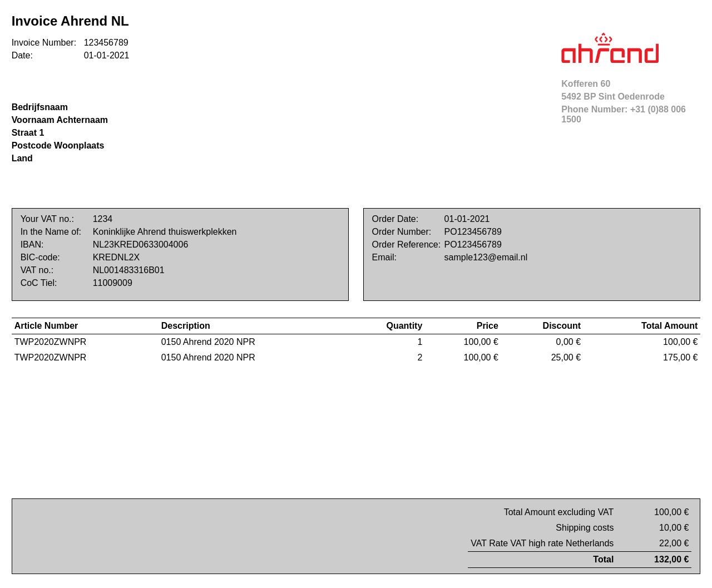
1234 (103, 219)
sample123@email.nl (486, 257)
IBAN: (32, 244)
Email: (384, 257)
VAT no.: (37, 270)
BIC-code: (40, 257)
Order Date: (395, 219)
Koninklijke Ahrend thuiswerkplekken (165, 232)
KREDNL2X (116, 257)
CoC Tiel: (39, 283)
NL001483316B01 (129, 270)
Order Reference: (407, 244)
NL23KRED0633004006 (141, 244)
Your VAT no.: (47, 219)
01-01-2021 (107, 55)
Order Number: (402, 232)
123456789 (106, 43)
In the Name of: (51, 232)
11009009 (113, 283)
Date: (22, 55)
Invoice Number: (44, 43)
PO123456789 (473, 232)
